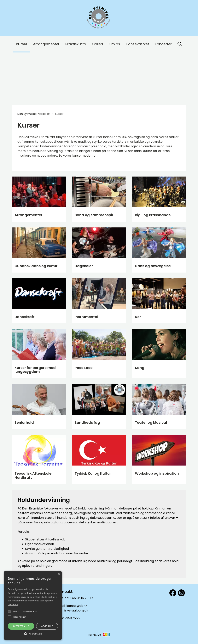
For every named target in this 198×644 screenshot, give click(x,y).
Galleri (97, 44)
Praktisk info (76, 44)
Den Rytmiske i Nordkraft (34, 114)
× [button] (58, 574)
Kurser (22, 44)
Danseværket (137, 44)
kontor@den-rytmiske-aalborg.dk (73, 608)
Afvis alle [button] (47, 626)
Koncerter (163, 44)
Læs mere (13, 604)
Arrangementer (46, 44)
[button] (33, 633)
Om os (114, 44)
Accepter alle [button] (21, 626)
